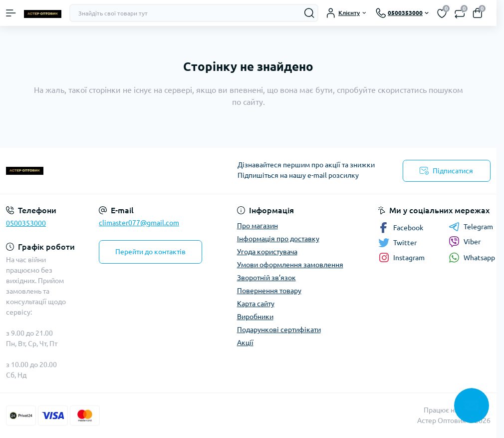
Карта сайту (256, 304)
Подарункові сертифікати (279, 330)
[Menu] (11, 13)
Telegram (471, 227)
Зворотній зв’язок (266, 278)
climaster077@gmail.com (139, 223)
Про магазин (257, 226)
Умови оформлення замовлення (290, 265)
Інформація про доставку (278, 239)
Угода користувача (267, 252)
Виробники (255, 317)
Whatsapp (472, 257)
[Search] (309, 13)
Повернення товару (269, 291)
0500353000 (26, 223)
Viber (465, 242)
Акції (245, 343)
